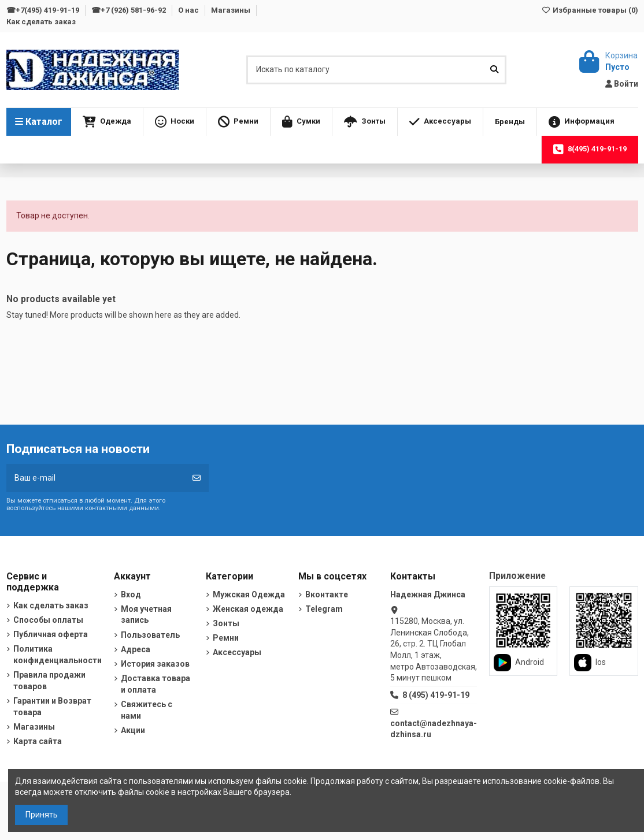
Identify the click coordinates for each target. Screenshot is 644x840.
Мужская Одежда (249, 594)
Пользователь (150, 635)
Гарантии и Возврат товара (52, 707)
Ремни (226, 638)
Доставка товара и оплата (156, 684)
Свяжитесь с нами (147, 710)
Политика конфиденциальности (58, 655)
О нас (189, 10)
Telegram (324, 609)
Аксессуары (237, 652)
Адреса (136, 649)
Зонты (226, 623)
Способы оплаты (48, 620)
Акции (133, 730)
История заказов (155, 664)
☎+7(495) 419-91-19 (44, 10)
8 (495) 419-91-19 (436, 695)
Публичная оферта (51, 634)
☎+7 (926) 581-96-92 (129, 10)
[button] (107, 122)
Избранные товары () (589, 10)
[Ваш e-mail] (96, 478)
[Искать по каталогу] (494, 70)
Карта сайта (38, 741)
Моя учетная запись (146, 615)
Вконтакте (327, 594)
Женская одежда (248, 609)
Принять (42, 815)
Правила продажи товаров (49, 681)
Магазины (232, 10)
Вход (131, 594)
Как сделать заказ (41, 22)
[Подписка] (197, 478)
